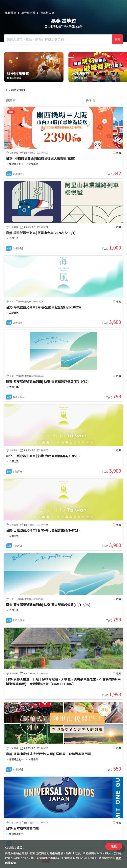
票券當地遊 (28, 13)
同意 (114, 846)
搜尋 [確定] (118, 39)
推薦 (11, 112)
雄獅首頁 (11, 13)
